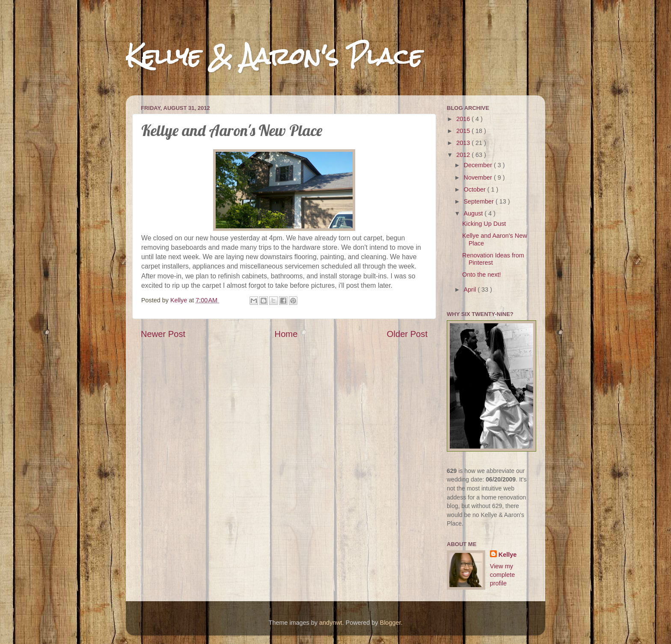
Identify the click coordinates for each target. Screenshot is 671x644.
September (480, 201)
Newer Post (163, 334)
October (476, 189)
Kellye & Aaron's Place (274, 56)
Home (286, 334)
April (471, 290)
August (474, 213)
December (479, 165)
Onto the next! (481, 275)
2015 (464, 131)
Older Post (407, 334)
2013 (464, 143)
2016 (464, 119)
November (479, 177)
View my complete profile (502, 575)
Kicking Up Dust (484, 224)
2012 (464, 155)
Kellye (508, 555)
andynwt (331, 623)
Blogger (390, 623)
